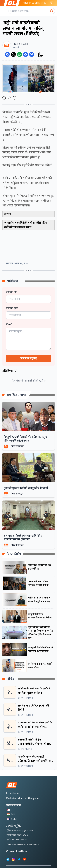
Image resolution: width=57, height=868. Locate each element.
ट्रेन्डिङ (11, 679)
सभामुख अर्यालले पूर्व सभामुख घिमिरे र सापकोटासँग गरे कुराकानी (23, 538)
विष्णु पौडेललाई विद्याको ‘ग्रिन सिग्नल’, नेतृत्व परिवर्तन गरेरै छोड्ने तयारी (25, 439)
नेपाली (11, 810)
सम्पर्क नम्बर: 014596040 (17, 835)
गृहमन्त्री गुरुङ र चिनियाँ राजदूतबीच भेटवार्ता (26, 488)
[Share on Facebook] (7, 54)
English (12, 819)
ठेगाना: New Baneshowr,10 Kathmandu (23, 844)
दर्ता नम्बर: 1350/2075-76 (17, 840)
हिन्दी (11, 814)
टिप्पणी (9, 325)
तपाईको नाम (12, 292)
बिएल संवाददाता (18, 446)
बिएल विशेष (14, 554)
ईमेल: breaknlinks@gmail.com (20, 831)
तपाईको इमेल (12, 308)
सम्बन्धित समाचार (17, 395)
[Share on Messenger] (26, 54)
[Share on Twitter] (13, 54)
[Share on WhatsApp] (19, 54)
